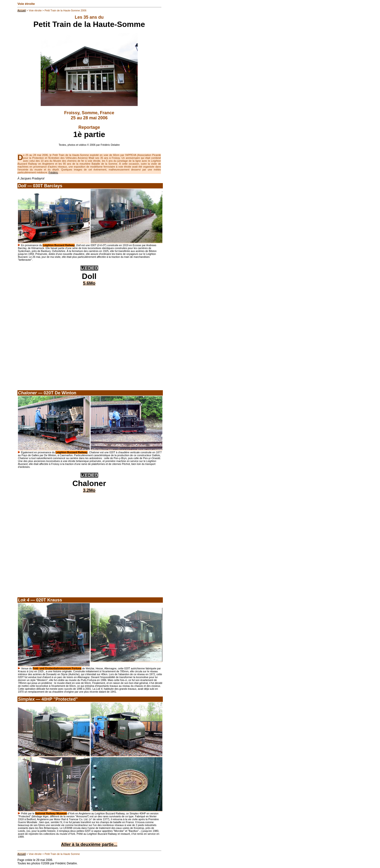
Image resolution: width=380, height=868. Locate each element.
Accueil (22, 10)
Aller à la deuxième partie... (89, 844)
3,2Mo (89, 490)
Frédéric (53, 172)
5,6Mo (89, 283)
